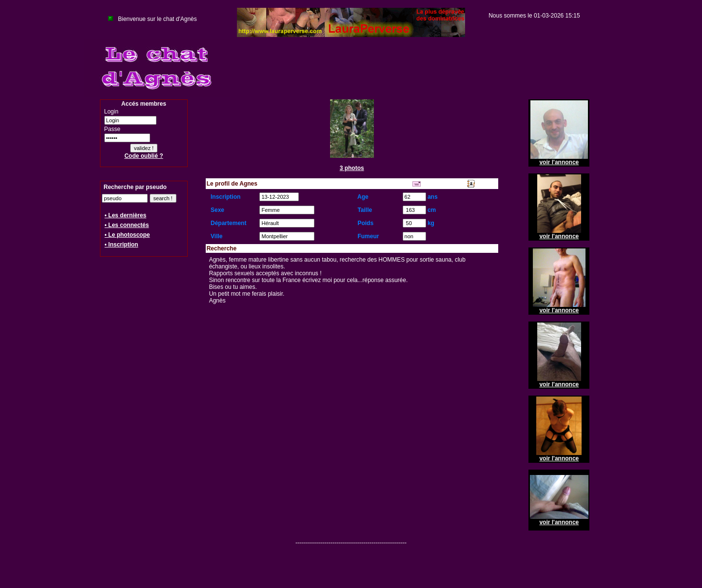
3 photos (352, 168)
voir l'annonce (559, 162)
